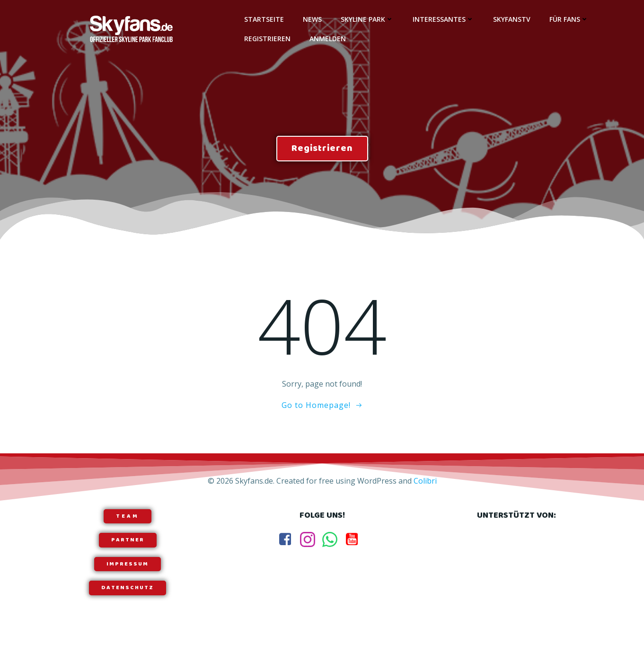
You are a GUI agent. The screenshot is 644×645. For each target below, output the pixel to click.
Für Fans (569, 19)
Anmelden (328, 39)
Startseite (264, 19)
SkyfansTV (512, 19)
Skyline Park (367, 19)
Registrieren (267, 39)
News (312, 19)
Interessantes (443, 19)
